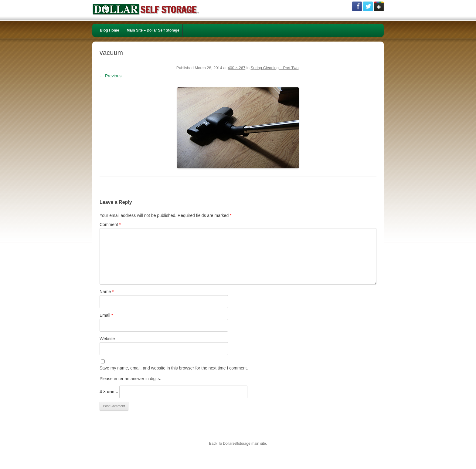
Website (107, 339)
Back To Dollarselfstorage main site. (238, 444)
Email (106, 315)
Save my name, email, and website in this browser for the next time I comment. (174, 368)
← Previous (110, 76)
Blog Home (109, 30)
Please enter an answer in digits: (130, 379)
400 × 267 (236, 68)
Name (107, 292)
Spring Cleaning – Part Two (275, 68)
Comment (110, 224)
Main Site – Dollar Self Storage (153, 30)
